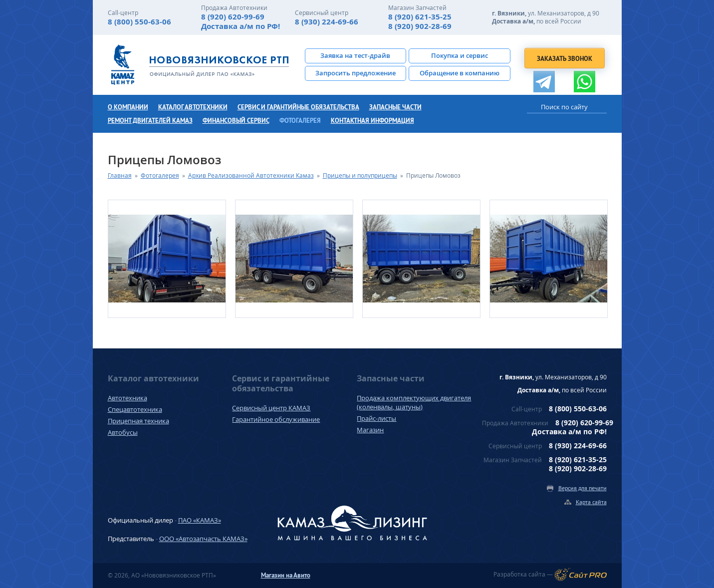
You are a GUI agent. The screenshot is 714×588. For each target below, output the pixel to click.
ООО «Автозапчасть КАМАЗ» (203, 539)
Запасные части (395, 107)
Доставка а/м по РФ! (240, 26)
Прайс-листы (376, 418)
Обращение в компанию (460, 73)
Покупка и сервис (460, 55)
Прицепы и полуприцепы (360, 175)
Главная (120, 175)
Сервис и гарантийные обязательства (298, 107)
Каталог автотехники (193, 107)
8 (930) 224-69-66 (327, 22)
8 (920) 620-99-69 (233, 17)
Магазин (370, 430)
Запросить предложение (356, 73)
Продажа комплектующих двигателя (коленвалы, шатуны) (414, 402)
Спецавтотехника (135, 409)
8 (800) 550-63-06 (139, 22)
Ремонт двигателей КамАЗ (150, 121)
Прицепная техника (138, 421)
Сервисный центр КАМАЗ (271, 408)
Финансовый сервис (236, 121)
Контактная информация (372, 121)
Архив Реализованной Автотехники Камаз (251, 175)
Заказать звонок (565, 59)
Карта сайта (591, 502)
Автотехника (127, 398)
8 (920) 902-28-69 (420, 26)
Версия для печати (583, 488)
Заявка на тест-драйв (355, 55)
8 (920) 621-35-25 (420, 17)
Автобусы (123, 432)
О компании (128, 107)
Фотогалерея (300, 121)
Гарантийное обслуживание (276, 419)
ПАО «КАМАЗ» (200, 520)
